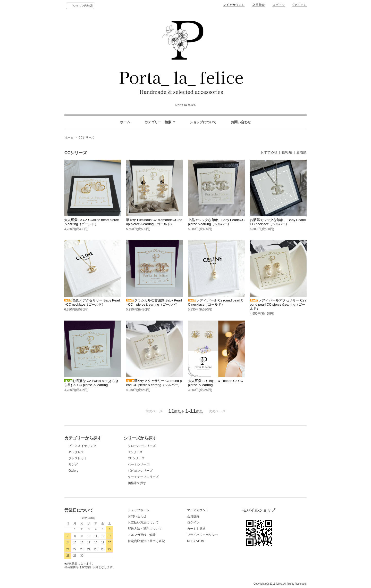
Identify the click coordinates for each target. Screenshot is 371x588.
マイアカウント (234, 5)
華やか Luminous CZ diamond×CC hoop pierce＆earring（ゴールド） (154, 222)
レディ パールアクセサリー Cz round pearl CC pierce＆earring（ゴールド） (278, 304)
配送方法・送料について (145, 529)
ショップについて (203, 122)
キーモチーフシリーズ (143, 477)
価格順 (287, 152)
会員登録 (258, 5)
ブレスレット (78, 458)
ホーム (125, 122)
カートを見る (196, 529)
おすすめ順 (269, 152)
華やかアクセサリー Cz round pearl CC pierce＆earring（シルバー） (154, 383)
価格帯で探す (139, 483)
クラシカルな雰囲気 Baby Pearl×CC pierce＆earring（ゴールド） (154, 302)
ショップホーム (139, 510)
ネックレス (76, 452)
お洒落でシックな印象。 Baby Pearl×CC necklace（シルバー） (278, 222)
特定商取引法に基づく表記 (146, 541)
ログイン (279, 5)
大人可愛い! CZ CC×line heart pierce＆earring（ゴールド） (91, 222)
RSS (190, 541)
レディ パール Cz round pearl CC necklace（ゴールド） (216, 302)
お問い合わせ (241, 122)
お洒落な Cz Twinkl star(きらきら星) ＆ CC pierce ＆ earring (91, 383)
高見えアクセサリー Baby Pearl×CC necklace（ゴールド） (92, 302)
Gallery (73, 471)
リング (73, 464)
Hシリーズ (135, 452)
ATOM (200, 541)
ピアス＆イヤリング (82, 446)
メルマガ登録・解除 (142, 535)
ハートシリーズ (139, 464)
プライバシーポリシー (203, 535)
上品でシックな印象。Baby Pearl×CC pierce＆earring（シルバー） (218, 222)
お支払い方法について (143, 522)
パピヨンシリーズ (140, 471)
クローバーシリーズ (142, 446)
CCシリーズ (86, 137)
